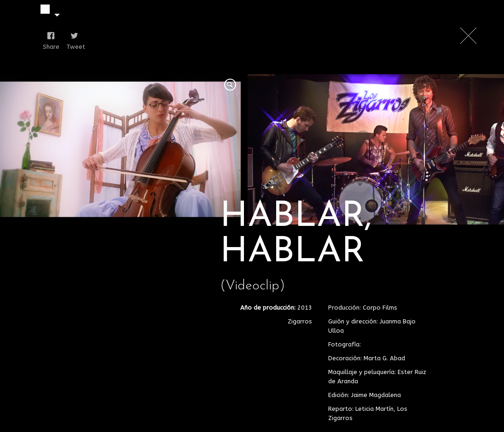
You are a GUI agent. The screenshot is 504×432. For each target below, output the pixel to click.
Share (49, 47)
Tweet (72, 47)
